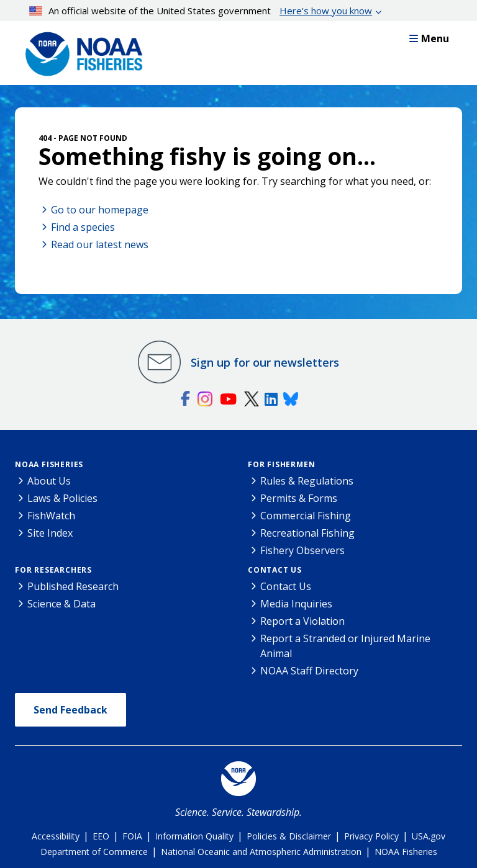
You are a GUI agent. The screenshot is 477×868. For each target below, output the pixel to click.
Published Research (73, 586)
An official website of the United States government (201, 11)
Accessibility (56, 836)
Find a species (83, 227)
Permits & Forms (299, 498)
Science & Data (61, 604)
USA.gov (429, 836)
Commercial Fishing (306, 516)
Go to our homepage (100, 210)
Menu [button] (429, 38)
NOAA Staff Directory (309, 671)
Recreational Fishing (307, 533)
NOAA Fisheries (49, 464)
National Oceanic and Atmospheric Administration (261, 852)
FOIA (132, 836)
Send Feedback (70, 710)
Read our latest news (100, 244)
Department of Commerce (94, 852)
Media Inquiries (296, 604)
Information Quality (194, 836)
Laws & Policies (62, 498)
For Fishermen (281, 464)
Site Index (50, 533)
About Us (49, 481)
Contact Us (275, 570)
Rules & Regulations (307, 481)
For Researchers (53, 570)
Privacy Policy (371, 836)
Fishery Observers (302, 550)
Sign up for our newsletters (265, 362)
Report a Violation (302, 621)
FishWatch (51, 516)
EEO (101, 836)
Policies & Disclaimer (289, 836)
